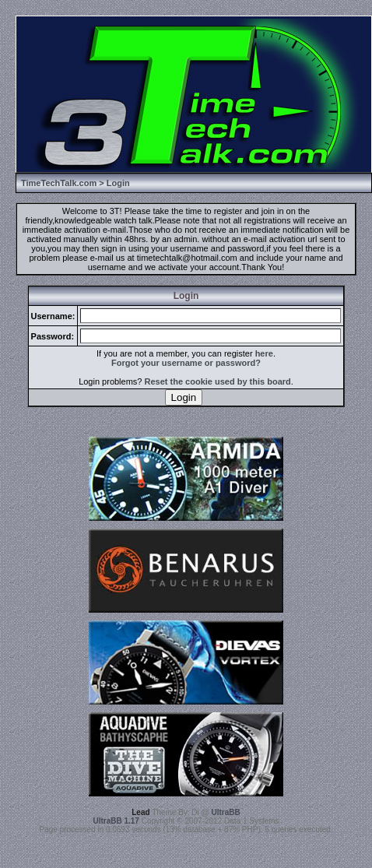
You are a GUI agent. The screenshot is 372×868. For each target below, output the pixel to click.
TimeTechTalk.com (59, 183)
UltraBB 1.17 (116, 821)
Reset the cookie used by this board (218, 381)
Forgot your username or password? (186, 363)
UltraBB (226, 812)
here (264, 353)
